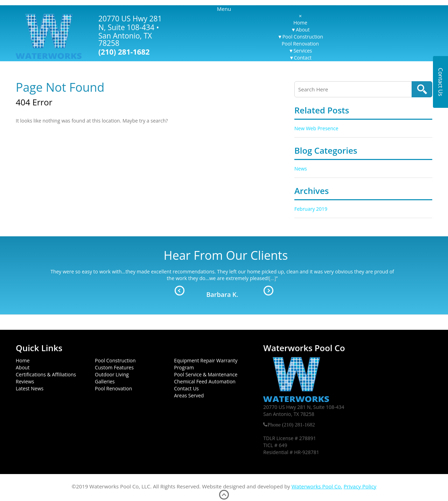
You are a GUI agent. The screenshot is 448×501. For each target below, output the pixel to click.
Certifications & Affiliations (46, 374)
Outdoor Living (112, 374)
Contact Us (186, 388)
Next (268, 291)
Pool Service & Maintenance (206, 374)
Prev (180, 291)
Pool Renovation (300, 44)
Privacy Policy (360, 486)
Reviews (25, 381)
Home (300, 23)
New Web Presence (316, 128)
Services (303, 51)
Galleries (105, 381)
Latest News (30, 388)
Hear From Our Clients (226, 255)
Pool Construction (303, 37)
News (301, 169)
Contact (303, 58)
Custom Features (114, 367)
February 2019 (311, 209)
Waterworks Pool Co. (317, 486)
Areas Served (189, 395)
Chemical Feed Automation (205, 381)
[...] (272, 278)
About (303, 30)
